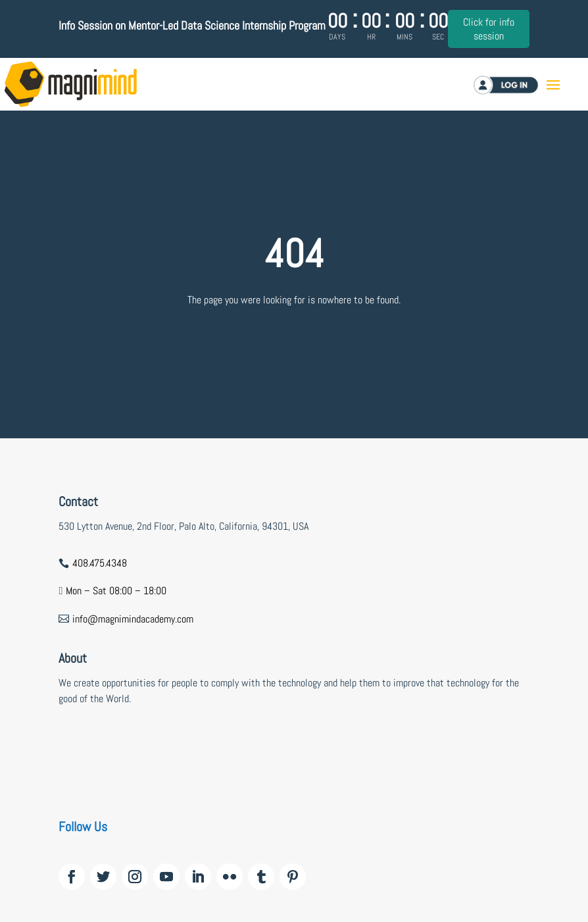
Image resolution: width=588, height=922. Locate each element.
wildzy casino (86, 746)
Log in (517, 85)
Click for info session (489, 29)
